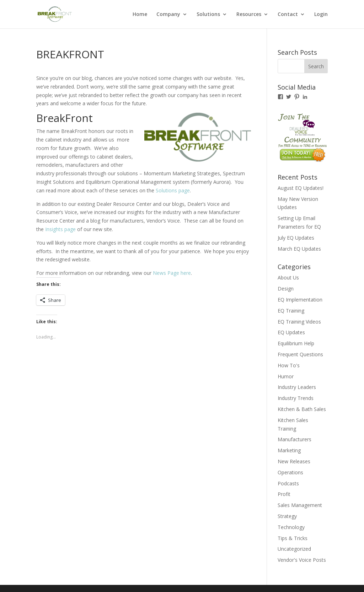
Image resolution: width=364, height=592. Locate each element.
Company (168, 15)
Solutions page (173, 190)
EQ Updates (291, 332)
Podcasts (288, 483)
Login (321, 15)
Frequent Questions (300, 354)
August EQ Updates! (301, 188)
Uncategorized (294, 549)
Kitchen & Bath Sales (302, 409)
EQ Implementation (300, 300)
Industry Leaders (297, 387)
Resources (249, 15)
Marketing (289, 450)
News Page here (172, 273)
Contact (288, 15)
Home (140, 15)
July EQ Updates (296, 238)
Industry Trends (296, 398)
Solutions (208, 15)
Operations (290, 472)
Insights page (60, 229)
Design (286, 289)
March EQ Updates (299, 249)
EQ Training (291, 311)
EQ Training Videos (299, 322)
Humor (286, 376)
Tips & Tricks (293, 538)
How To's (289, 365)
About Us (288, 278)
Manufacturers (295, 439)
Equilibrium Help (296, 343)
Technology (291, 527)
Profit (284, 494)
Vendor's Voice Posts (302, 560)
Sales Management (300, 505)
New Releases (294, 461)
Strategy (287, 516)
